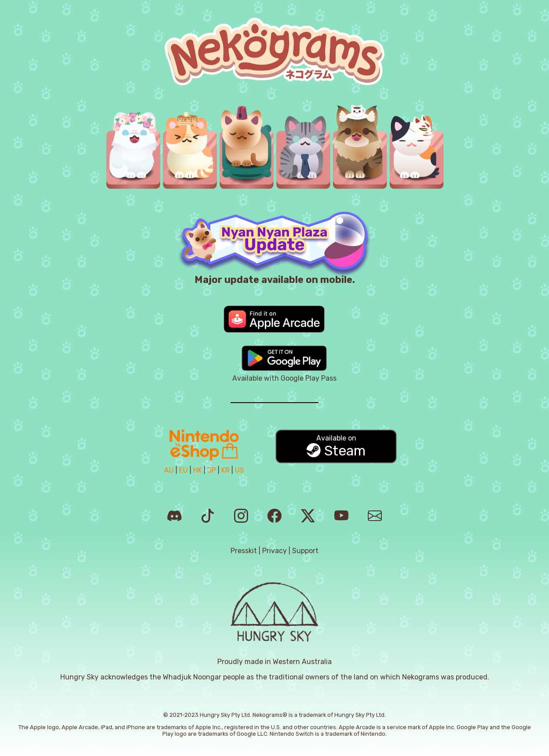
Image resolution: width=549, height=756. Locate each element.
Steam (336, 446)
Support (305, 551)
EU (183, 470)
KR (225, 470)
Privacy (274, 551)
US (240, 470)
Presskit (244, 551)
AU (169, 470)
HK (198, 470)
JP (212, 470)
